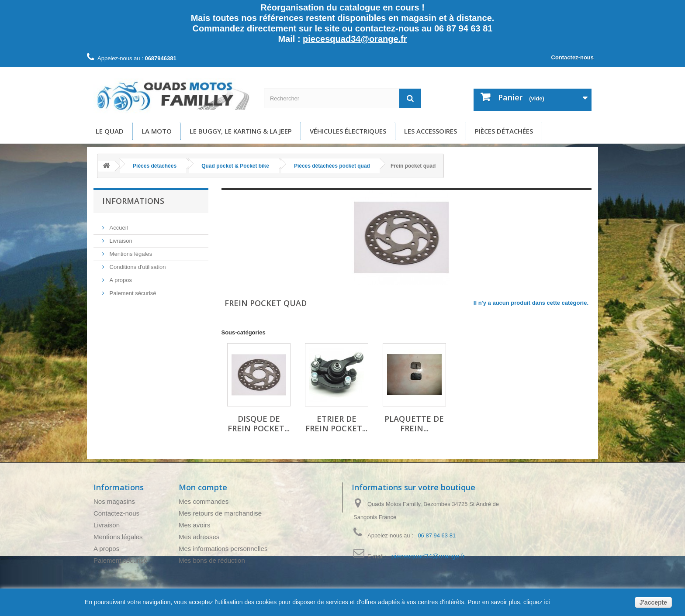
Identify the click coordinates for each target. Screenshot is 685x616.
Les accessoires (431, 131)
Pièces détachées (504, 131)
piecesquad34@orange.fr (355, 39)
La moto (157, 131)
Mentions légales (130, 250)
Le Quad (110, 131)
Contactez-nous (573, 57)
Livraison (120, 237)
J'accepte (653, 602)
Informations (133, 201)
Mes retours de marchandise (220, 513)
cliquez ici (536, 602)
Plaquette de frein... (414, 423)
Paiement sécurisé (132, 290)
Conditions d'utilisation (137, 263)
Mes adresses (199, 537)
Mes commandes (204, 501)
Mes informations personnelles (223, 549)
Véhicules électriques (348, 131)
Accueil (118, 224)
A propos (120, 277)
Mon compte (203, 487)
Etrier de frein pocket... (336, 423)
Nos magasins (114, 501)
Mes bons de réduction (212, 560)
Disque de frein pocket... (259, 423)
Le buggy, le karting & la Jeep (241, 131)
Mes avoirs (195, 525)
